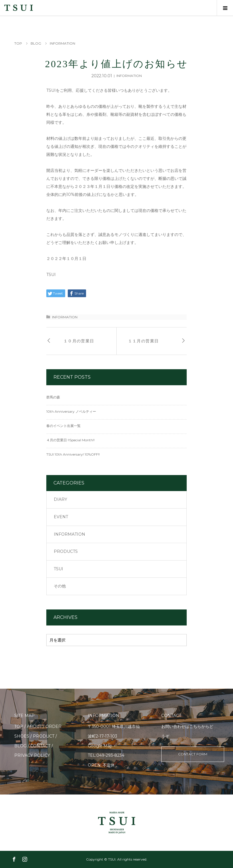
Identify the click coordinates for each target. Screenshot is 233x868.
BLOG (20, 746)
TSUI (58, 569)
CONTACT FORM (193, 754)
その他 (60, 586)
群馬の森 (53, 397)
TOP (19, 726)
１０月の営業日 (79, 341)
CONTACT (40, 746)
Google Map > (102, 746)
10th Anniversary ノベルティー (71, 411)
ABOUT (34, 726)
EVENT (61, 517)
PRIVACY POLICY (32, 755)
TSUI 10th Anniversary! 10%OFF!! (73, 454)
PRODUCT (44, 736)
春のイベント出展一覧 (63, 426)
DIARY (60, 499)
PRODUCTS (66, 551)
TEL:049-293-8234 (106, 755)
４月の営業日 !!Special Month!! (70, 440)
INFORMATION (129, 76)
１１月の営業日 (144, 341)
